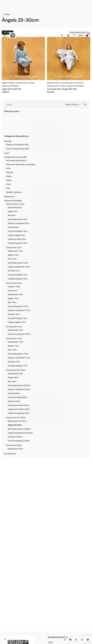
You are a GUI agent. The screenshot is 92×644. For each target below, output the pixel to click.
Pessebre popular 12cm (18, 279)
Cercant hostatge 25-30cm (19, 441)
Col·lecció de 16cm (14, 327)
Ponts (8, 184)
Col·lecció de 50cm (14, 445)
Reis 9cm (12, 215)
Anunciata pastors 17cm (18, 354)
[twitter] (76, 640)
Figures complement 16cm (19, 334)
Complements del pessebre (16, 157)
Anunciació (12, 291)
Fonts (8, 168)
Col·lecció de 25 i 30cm (16, 418)
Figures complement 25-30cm (20, 433)
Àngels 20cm (13, 378)
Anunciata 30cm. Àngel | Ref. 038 (62, 89)
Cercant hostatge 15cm (18, 318)
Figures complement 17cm (19, 358)
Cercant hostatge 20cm (18, 397)
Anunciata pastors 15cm (18, 306)
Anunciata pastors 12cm (18, 263)
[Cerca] (62, 35)
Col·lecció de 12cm (14, 248)
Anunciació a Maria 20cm (18, 405)
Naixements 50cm (15, 449)
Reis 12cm (12, 259)
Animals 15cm (14, 314)
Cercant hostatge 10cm (18, 231)
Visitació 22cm (14, 401)
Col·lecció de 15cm (14, 283)
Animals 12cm (14, 271)
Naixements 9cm (15, 208)
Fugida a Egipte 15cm (17, 322)
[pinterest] (88, 640)
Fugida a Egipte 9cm (16, 235)
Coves (7, 153)
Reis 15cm (12, 302)
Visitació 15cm (14, 287)
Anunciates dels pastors (16, 161)
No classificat (10, 454)
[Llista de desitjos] (74, 35)
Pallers (9, 176)
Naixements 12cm (15, 251)
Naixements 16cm (15, 330)
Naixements (9, 197)
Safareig (9, 172)
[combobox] (73, 105)
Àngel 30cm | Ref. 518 (11, 89)
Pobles (9, 180)
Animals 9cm (13, 227)
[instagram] (82, 640)
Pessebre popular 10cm (18, 243)
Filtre (86, 129)
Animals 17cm (14, 362)
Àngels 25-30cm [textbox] (71, 105)
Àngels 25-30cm (15, 425)
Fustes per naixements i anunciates (21, 164)
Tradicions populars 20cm (19, 413)
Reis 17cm (12, 350)
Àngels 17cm (13, 346)
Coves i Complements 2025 (17, 149)
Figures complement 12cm (19, 267)
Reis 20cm (12, 382)
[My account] (68, 35)
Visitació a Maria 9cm (17, 239)
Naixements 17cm (15, 342)
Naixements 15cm (15, 295)
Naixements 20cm (15, 374)
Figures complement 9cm (18, 223)
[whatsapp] (65, 640)
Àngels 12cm (13, 255)
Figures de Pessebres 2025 (17, 145)
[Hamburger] (5, 35)
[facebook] (70, 640)
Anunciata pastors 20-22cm (19, 385)
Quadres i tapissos (14, 192)
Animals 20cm (14, 393)
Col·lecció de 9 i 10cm (15, 204)
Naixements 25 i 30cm (17, 421)
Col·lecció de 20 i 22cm (16, 370)
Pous (8, 188)
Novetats (8, 141)
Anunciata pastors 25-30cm (19, 429)
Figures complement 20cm (19, 389)
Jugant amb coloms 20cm (19, 409)
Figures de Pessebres (13, 201)
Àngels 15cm (13, 298)
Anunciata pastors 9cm (17, 219)
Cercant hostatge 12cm (18, 275)
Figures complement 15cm (19, 310)
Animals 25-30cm (15, 437)
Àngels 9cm (13, 211)
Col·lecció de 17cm (14, 338)
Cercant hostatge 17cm (18, 366)
